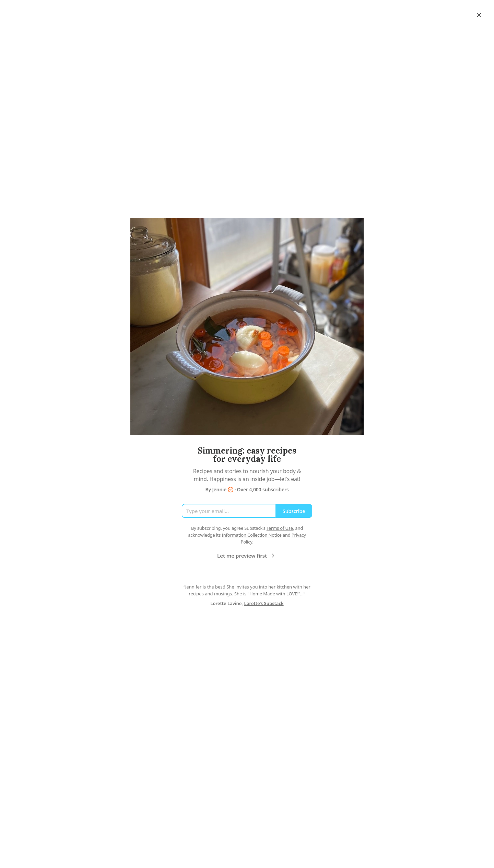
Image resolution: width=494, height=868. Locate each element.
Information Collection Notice (251, 535)
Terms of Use (280, 528)
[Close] (479, 15)
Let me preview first (247, 556)
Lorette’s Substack (264, 603)
